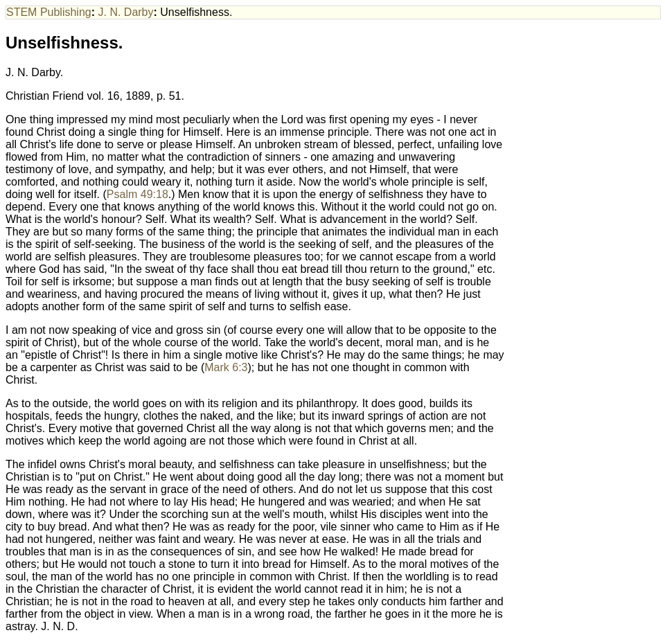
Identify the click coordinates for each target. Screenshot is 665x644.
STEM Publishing (49, 12)
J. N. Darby (126, 12)
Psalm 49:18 (138, 194)
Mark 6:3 (226, 367)
